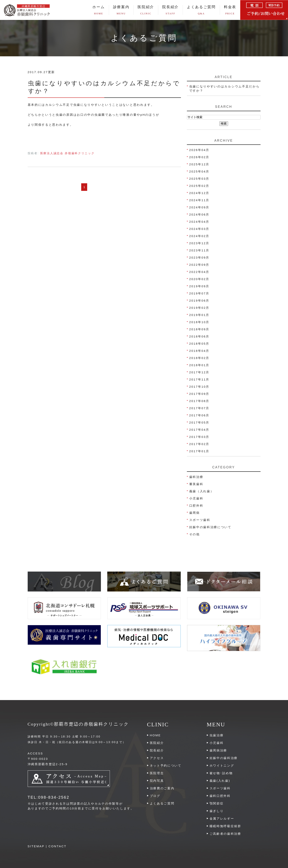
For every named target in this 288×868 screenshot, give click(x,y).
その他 (195, 534)
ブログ (155, 796)
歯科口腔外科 (220, 796)
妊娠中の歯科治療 (224, 758)
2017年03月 (199, 437)
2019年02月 (199, 308)
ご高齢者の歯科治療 (225, 834)
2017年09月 (199, 394)
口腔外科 (196, 506)
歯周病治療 (218, 750)
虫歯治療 (217, 735)
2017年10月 (199, 387)
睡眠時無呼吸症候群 (225, 826)
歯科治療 (196, 477)
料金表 (230, 10)
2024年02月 (199, 236)
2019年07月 (199, 293)
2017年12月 (199, 372)
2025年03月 (199, 179)
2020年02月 (199, 279)
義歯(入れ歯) (220, 781)
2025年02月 (199, 186)
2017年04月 (199, 430)
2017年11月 (199, 379)
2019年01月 (199, 315)
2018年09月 (199, 329)
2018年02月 (199, 358)
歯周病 (195, 513)
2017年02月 (199, 444)
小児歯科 (196, 498)
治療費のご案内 (162, 788)
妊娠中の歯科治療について (210, 527)
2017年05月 (199, 422)
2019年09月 (199, 286)
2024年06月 (199, 214)
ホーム (99, 10)
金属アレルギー (222, 818)
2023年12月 (199, 243)
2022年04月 (199, 272)
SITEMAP (36, 846)
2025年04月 (199, 171)
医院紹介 (157, 743)
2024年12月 (199, 193)
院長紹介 (170, 10)
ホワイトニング (222, 766)
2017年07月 (199, 408)
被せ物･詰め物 (221, 773)
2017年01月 (199, 451)
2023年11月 (199, 250)
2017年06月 (199, 415)
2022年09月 (199, 265)
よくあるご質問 (201, 10)
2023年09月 (199, 257)
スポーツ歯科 (200, 520)
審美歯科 (196, 484)
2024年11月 (199, 200)
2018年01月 (199, 365)
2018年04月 (199, 351)
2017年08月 (199, 401)
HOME (155, 735)
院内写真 (157, 781)
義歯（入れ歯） (202, 491)
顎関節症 (217, 803)
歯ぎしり (217, 811)
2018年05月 (199, 344)
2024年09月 (199, 207)
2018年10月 (199, 322)
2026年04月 (199, 150)
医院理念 (157, 773)
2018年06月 (199, 336)
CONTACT (58, 846)
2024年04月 (199, 222)
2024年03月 (199, 229)
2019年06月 (199, 301)
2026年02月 (199, 157)
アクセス (157, 758)
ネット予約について (166, 766)
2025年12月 (199, 164)
